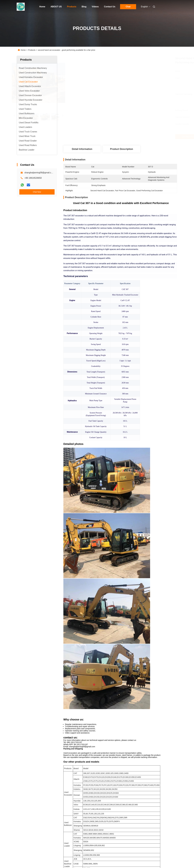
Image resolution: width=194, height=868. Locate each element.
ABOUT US (56, 7)
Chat (128, 7)
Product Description (122, 149)
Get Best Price (134, 137)
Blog (84, 7)
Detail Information (82, 149)
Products (72, 7)
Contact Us (110, 7)
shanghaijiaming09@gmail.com (39, 173)
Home (42, 7)
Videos (95, 7)
